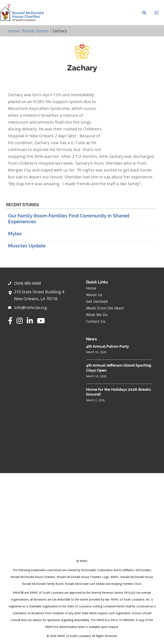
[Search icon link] (144, 14)
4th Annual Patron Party (107, 346)
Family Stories (36, 34)
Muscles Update (27, 248)
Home (14, 34)
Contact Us (96, 321)
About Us (94, 295)
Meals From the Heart (105, 308)
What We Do (97, 315)
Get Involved (97, 301)
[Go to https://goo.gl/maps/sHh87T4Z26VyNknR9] (43, 297)
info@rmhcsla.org (31, 308)
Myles (15, 236)
